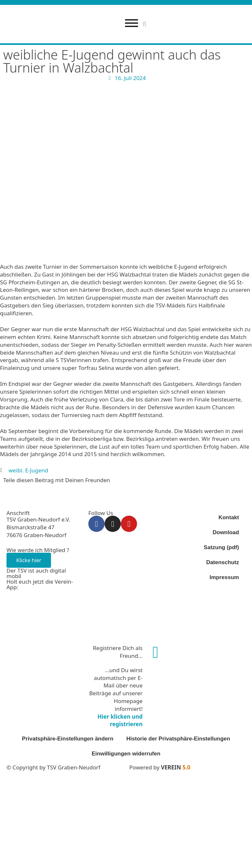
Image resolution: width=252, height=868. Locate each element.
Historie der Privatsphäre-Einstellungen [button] (178, 738)
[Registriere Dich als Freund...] (156, 652)
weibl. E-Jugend (28, 470)
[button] (145, 24)
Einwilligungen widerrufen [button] (126, 753)
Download (226, 532)
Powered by (160, 767)
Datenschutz (223, 562)
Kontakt (229, 517)
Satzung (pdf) (221, 547)
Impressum (224, 577)
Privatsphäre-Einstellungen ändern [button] (68, 738)
